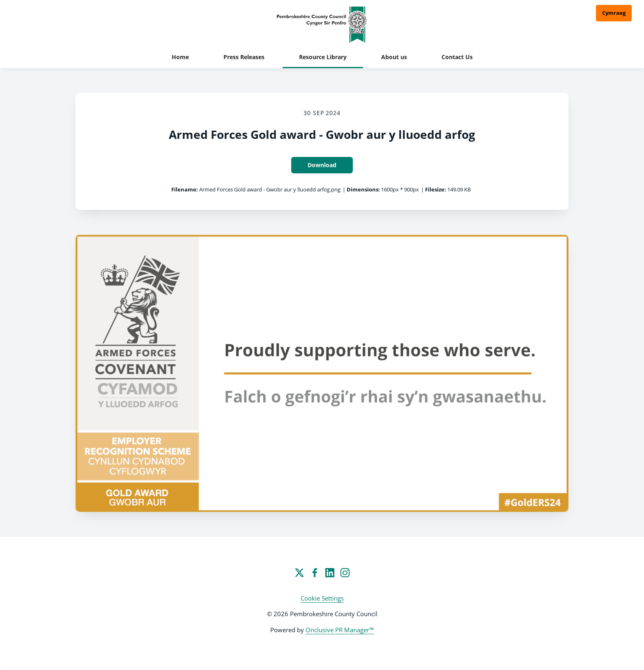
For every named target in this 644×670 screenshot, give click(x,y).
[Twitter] (299, 573)
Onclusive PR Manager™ (340, 630)
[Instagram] (345, 573)
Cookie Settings (322, 598)
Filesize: (436, 189)
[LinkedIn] (330, 573)
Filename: (185, 189)
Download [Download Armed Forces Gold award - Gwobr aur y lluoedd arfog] (322, 165)
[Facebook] (315, 573)
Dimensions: (363, 189)
